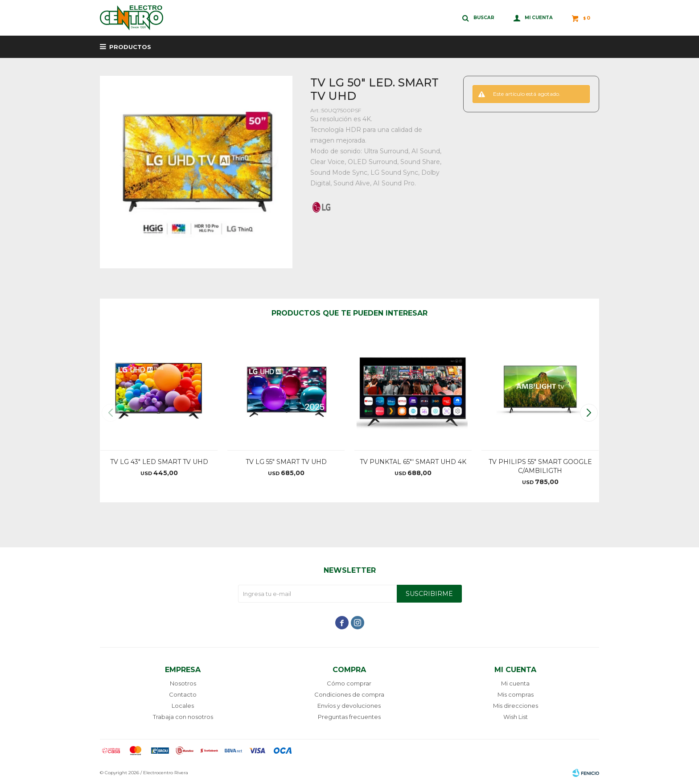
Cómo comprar (349, 683)
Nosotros (183, 683)
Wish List (516, 717)
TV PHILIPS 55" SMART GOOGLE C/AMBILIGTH (540, 466)
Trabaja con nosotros (183, 717)
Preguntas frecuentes (349, 717)
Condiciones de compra (349, 694)
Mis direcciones (516, 706)
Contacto (183, 694)
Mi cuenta (515, 683)
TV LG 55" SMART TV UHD (286, 462)
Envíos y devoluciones (349, 706)
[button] (589, 413)
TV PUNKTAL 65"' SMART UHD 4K (413, 462)
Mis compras (516, 694)
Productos (130, 47)
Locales (183, 706)
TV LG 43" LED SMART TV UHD (159, 462)
